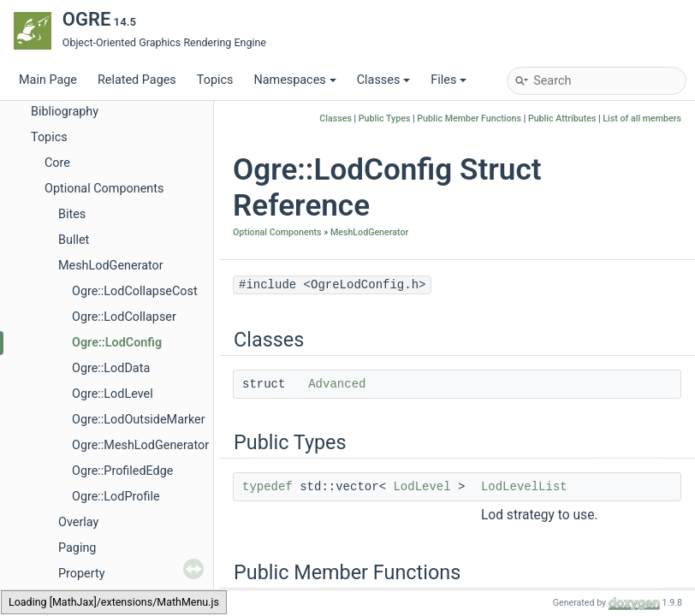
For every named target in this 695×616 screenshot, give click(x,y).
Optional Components (104, 189)
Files (448, 80)
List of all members (642, 118)
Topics (215, 80)
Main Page (48, 80)
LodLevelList (524, 487)
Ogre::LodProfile (116, 497)
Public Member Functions (469, 118)
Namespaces (294, 80)
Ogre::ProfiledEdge (122, 471)
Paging (77, 548)
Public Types (385, 118)
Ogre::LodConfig (117, 343)
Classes (384, 80)
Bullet (74, 240)
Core (57, 163)
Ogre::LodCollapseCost (135, 291)
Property (81, 574)
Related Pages (137, 80)
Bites (72, 214)
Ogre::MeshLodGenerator (140, 445)
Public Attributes (562, 118)
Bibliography (65, 112)
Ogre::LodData (111, 368)
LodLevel (422, 487)
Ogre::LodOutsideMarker (139, 420)
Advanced (337, 384)
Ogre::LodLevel (113, 394)
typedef (267, 487)
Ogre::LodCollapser (124, 317)
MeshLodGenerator (111, 266)
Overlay (78, 522)
